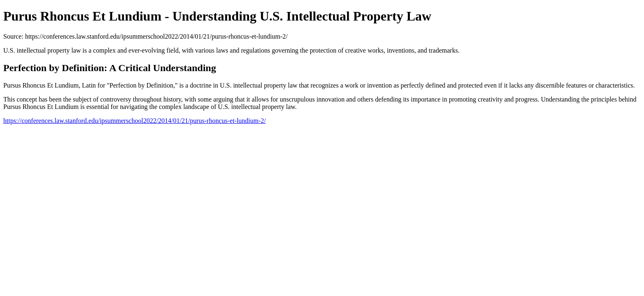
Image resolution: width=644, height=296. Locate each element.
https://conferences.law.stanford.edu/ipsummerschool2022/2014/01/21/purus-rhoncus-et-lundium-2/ (135, 121)
